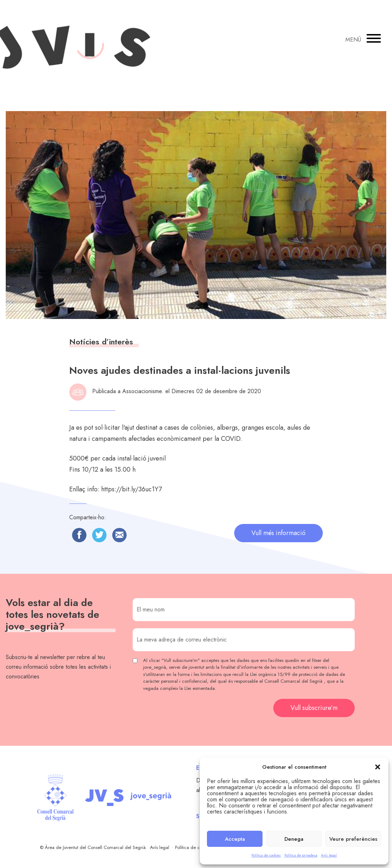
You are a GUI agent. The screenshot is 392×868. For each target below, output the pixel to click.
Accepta (235, 839)
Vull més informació (278, 533)
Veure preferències (353, 839)
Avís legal (329, 855)
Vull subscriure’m (314, 708)
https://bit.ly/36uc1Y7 (131, 489)
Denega (294, 839)
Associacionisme (142, 391)
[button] (378, 767)
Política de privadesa (301, 855)
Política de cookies (266, 855)
